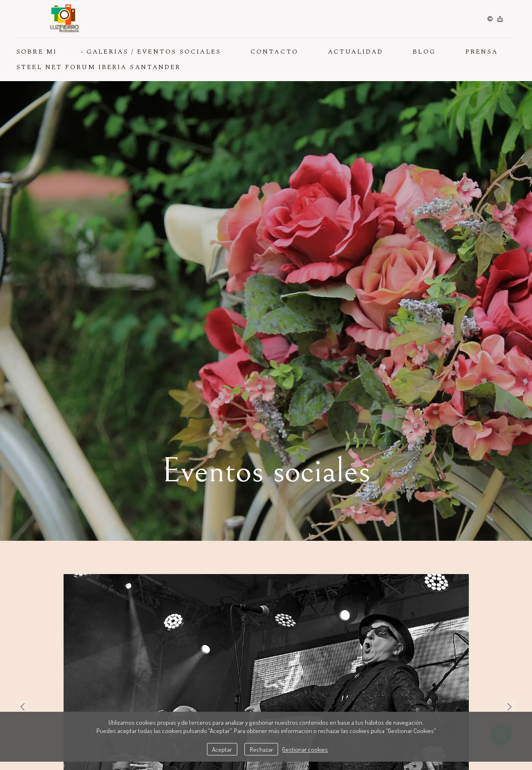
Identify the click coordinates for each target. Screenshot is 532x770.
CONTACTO (275, 52)
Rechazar (261, 749)
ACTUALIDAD (356, 52)
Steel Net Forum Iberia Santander (99, 67)
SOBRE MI (37, 52)
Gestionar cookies (305, 749)
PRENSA (482, 52)
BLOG (424, 52)
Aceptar (222, 749)
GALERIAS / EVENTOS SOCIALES (154, 52)
